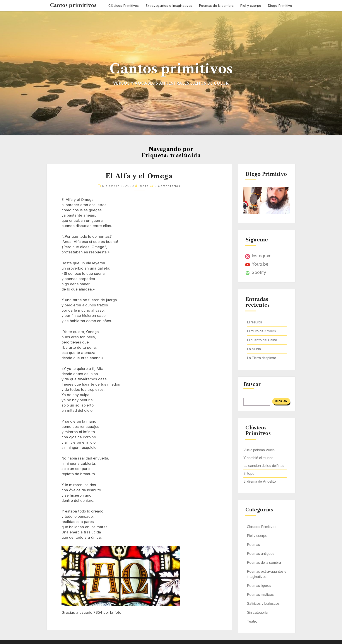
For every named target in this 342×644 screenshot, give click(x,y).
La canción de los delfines (264, 466)
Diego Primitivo (280, 6)
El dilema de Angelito (260, 481)
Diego (144, 186)
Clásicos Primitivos (124, 6)
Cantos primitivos (73, 5)
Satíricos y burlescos (263, 603)
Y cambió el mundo (258, 458)
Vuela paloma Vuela (259, 450)
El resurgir (255, 322)
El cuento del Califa (262, 340)
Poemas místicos (260, 594)
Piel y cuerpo (251, 6)
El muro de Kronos (261, 331)
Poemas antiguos (261, 553)
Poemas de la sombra (216, 6)
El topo (249, 473)
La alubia (254, 349)
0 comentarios (168, 186)
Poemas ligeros (259, 586)
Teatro (252, 621)
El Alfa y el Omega (139, 176)
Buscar (252, 384)
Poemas (253, 545)
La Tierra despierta (262, 358)
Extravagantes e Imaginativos (169, 6)
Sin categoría (257, 612)
